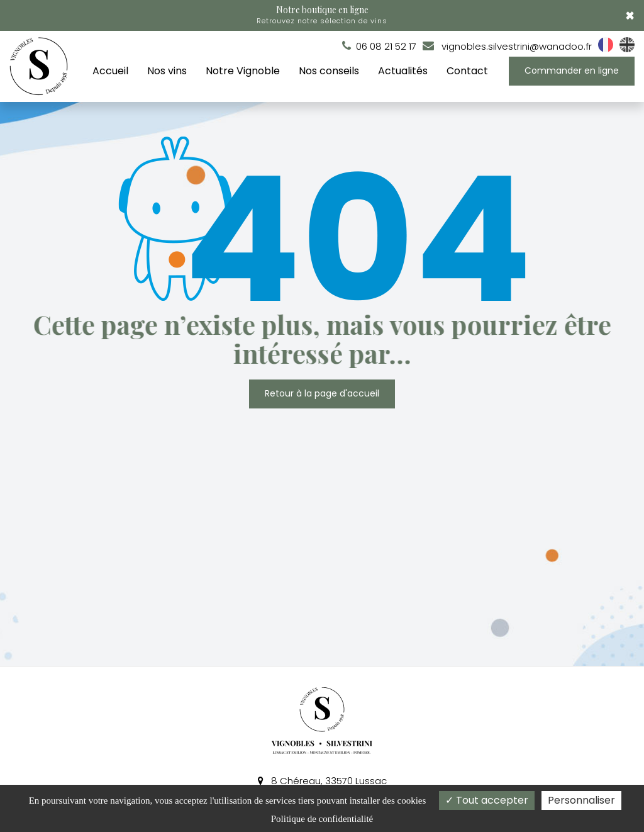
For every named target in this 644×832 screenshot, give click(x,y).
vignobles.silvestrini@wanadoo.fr (507, 46)
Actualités (403, 71)
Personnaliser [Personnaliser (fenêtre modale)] (581, 800)
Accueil (110, 71)
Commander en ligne (572, 70)
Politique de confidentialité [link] (322, 819)
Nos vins (167, 71)
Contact (467, 71)
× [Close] (630, 16)
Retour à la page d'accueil (322, 393)
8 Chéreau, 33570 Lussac (322, 781)
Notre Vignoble (243, 71)
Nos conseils (329, 71)
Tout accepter (487, 800)
